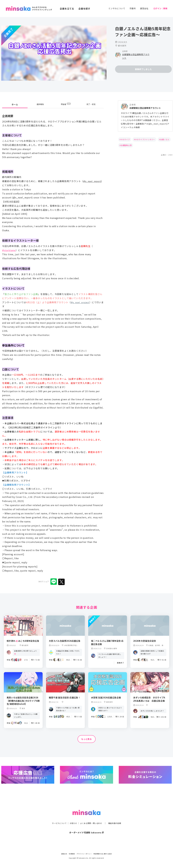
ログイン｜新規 (160, 8)
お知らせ (72, 817)
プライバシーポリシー (84, 854)
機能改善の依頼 (118, 817)
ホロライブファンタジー (145, 139)
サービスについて (56, 817)
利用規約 (72, 854)
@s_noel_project (81, 302)
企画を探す (84, 9)
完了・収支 (91, 104)
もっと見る (86, 739)
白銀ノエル (165, 139)
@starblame (9, 250)
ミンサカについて (117, 8)
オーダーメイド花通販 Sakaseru (87, 827)
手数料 (133, 8)
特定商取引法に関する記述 (103, 854)
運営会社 (144, 8)
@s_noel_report (93, 181)
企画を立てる (67, 9)
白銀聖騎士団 (126, 145)
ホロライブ (125, 139)
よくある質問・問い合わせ (92, 817)
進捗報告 (40, 104)
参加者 (66, 104)
